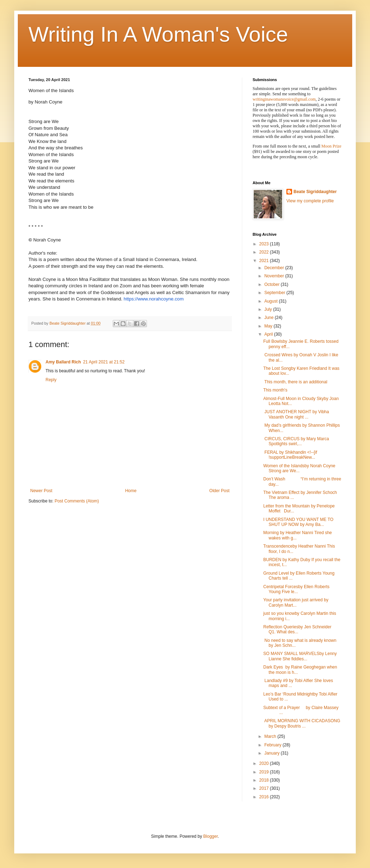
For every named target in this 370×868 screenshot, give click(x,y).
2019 (265, 772)
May (269, 326)
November (275, 276)
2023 (265, 244)
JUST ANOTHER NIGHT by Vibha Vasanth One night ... (296, 414)
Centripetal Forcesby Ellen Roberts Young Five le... (296, 589)
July (269, 309)
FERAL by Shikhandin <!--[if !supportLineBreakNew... (290, 455)
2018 (265, 780)
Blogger (210, 836)
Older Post (219, 491)
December (275, 268)
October (273, 284)
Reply (51, 380)
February (273, 745)
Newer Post (41, 491)
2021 (265, 261)
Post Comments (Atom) (77, 501)
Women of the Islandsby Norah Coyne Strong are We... (299, 468)
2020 (265, 763)
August (272, 301)
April (269, 334)
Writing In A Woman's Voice (158, 34)
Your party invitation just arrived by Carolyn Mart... (296, 602)
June (269, 318)
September (275, 293)
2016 (265, 797)
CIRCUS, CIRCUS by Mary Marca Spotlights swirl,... (297, 441)
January (273, 753)
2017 (265, 788)
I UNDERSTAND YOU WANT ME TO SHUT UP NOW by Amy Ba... (298, 522)
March (271, 736)
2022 (265, 252)
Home (131, 491)
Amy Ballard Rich (63, 362)
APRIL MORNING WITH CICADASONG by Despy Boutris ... (302, 723)
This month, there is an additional (295, 382)
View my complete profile (310, 201)
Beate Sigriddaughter (315, 192)
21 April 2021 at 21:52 (104, 362)
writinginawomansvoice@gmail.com (284, 99)
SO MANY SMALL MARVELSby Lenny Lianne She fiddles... (300, 656)
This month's (275, 390)
